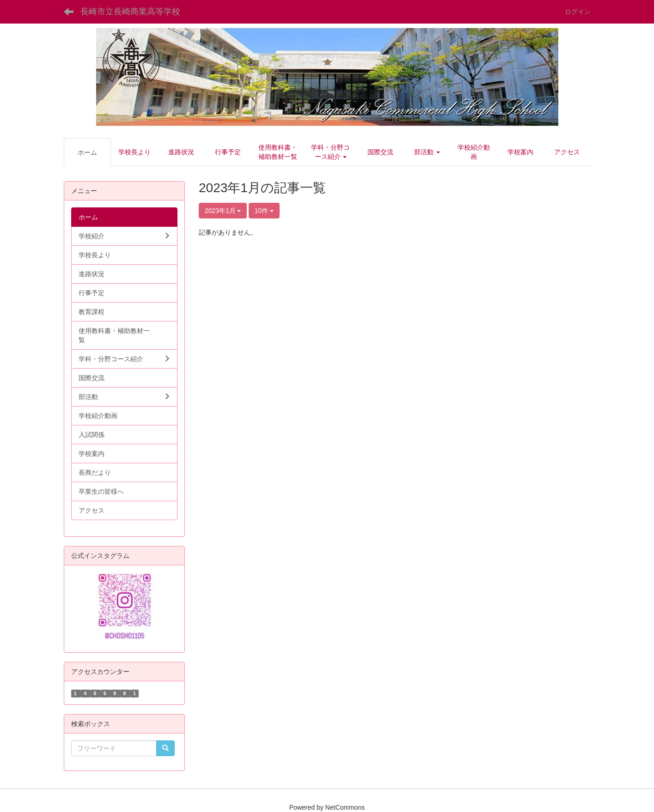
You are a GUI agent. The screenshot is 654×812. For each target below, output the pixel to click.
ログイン (578, 12)
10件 (264, 211)
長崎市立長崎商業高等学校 (130, 12)
